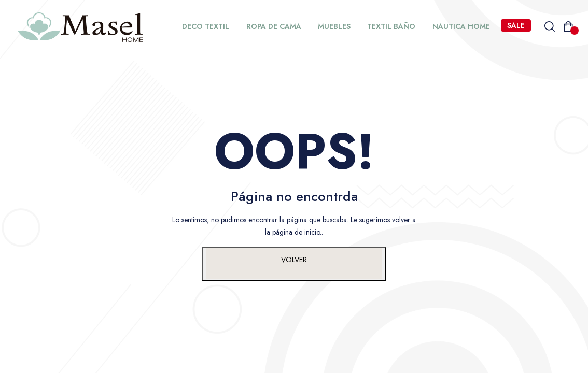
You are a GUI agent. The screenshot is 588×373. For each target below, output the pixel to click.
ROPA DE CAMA (274, 26)
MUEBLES (334, 26)
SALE (516, 25)
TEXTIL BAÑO (391, 26)
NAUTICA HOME (461, 26)
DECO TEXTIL (206, 26)
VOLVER (294, 260)
